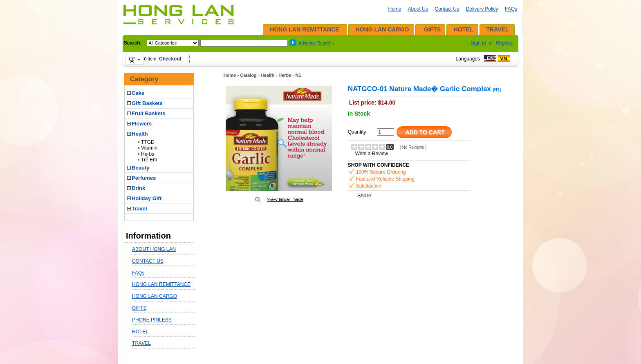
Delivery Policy (482, 9)
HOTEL (463, 29)
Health (140, 134)
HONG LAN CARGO (382, 29)
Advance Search (315, 43)
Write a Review (372, 154)
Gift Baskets (147, 103)
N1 (298, 75)
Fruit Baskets (148, 113)
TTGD (148, 142)
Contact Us (447, 9)
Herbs (148, 154)
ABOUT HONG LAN (154, 249)
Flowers (142, 124)
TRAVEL (498, 29)
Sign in (479, 43)
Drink (138, 188)
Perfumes (144, 178)
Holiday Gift (147, 198)
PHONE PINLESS (152, 320)
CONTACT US (148, 261)
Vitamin (149, 148)
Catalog (248, 75)
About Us (418, 9)
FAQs (511, 9)
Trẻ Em (149, 160)
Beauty (140, 168)
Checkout (170, 59)
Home (395, 9)
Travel (139, 209)
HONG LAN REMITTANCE (304, 29)
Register (505, 43)
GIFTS (432, 29)
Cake (138, 93)
